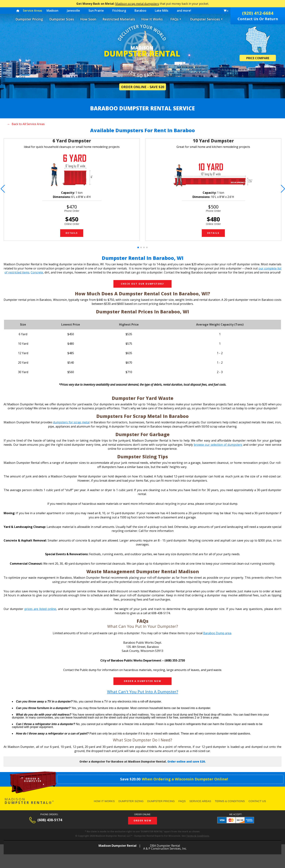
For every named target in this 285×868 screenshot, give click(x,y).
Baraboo (140, 11)
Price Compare (258, 58)
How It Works (152, 19)
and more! (184, 11)
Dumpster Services (206, 19)
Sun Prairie (96, 11)
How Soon (88, 19)
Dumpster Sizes (62, 19)
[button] (2, 189)
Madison (52, 11)
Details (72, 233)
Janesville (73, 11)
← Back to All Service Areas (26, 124)
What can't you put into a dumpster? (143, 692)
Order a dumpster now (142, 681)
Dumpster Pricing (29, 19)
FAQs (174, 19)
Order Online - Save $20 (143, 87)
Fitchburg (119, 11)
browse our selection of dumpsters (218, 445)
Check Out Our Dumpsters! (143, 284)
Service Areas (200, 801)
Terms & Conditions (230, 801)
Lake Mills (162, 11)
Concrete (37, 272)
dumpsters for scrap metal (71, 422)
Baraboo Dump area (217, 633)
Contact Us (257, 801)
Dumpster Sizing (131, 801)
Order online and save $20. (187, 761)
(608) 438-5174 (50, 820)
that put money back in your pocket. (143, 4)
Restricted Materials (119, 19)
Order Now (143, 821)
